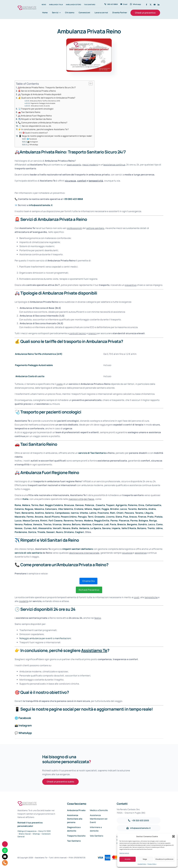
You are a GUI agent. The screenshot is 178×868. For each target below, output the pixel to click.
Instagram (25, 725)
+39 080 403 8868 (73, 199)
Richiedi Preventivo (89, 590)
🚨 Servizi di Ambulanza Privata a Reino (37, 91)
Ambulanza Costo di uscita (40, 106)
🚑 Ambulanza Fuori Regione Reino (35, 116)
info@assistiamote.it (41, 205)
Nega (145, 859)
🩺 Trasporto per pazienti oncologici (36, 109)
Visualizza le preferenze (164, 859)
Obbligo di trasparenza (27, 831)
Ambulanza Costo (25, 376)
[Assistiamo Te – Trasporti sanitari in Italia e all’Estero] (27, 6)
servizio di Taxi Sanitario (92, 453)
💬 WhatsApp (33, 144)
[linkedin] (159, 5)
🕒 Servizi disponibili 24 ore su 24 (35, 126)
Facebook (25, 718)
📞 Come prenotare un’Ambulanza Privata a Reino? (43, 123)
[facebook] (146, 5)
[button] (173, 836)
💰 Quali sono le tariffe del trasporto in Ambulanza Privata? (47, 98)
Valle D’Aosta (129, 528)
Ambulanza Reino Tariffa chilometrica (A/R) (45, 101)
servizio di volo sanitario (28, 553)
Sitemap (36, 834)
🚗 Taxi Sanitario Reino (29, 112)
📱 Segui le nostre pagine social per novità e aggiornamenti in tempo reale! (55, 136)
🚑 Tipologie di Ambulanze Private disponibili (40, 94)
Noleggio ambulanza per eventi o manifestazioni (45, 638)
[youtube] (155, 5)
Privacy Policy (152, 864)
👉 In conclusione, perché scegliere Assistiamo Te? (44, 129)
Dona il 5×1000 (44, 831)
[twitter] (151, 5)
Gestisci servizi (124, 853)
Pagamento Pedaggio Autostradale (43, 103)
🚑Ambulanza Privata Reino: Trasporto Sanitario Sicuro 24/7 (47, 87)
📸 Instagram (33, 142)
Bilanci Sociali (25, 834)
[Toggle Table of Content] (90, 84)
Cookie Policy (142, 864)
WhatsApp (25, 733)
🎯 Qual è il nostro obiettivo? (35, 133)
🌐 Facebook (32, 139)
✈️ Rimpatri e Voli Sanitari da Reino (35, 119)
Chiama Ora (88, 581)
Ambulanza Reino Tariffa (28, 354)
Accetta (127, 859)
